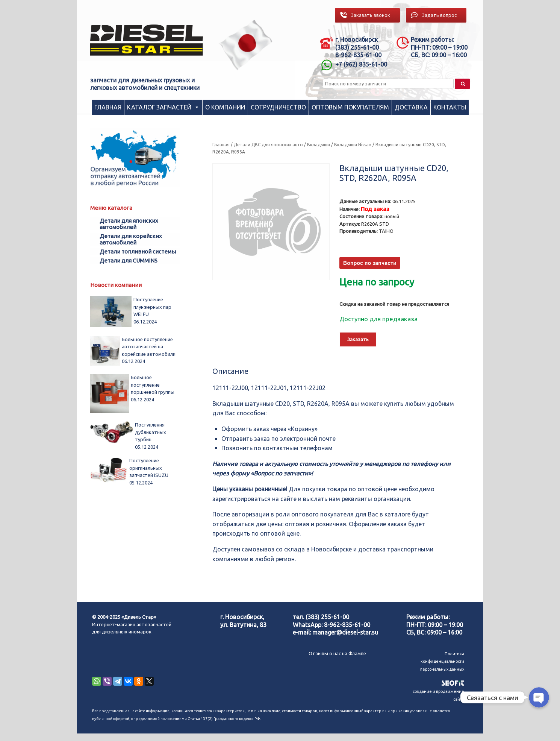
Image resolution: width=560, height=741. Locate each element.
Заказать (358, 339)
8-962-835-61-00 (347, 625)
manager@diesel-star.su (345, 632)
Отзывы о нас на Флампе (337, 653)
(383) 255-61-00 (327, 617)
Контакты (450, 107)
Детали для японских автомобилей (129, 224)
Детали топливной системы (138, 251)
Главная (108, 107)
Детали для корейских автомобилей (131, 239)
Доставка (411, 107)
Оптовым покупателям (350, 107)
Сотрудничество (278, 107)
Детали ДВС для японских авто (268, 145)
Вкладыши (319, 145)
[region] (246, 45)
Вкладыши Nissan (353, 145)
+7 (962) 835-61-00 (361, 64)
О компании (225, 107)
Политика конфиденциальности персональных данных (442, 661)
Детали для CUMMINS (129, 260)
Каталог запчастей (159, 107)
